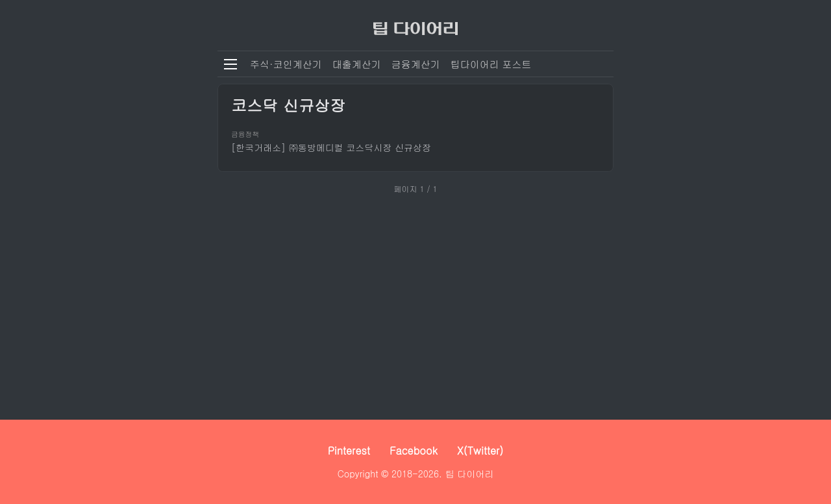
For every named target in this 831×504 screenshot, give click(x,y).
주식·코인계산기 (286, 64)
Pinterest (349, 451)
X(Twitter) (480, 451)
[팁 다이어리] (415, 25)
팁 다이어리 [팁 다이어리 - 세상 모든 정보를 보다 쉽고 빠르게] (470, 474)
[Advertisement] (415, 303)
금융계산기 (416, 64)
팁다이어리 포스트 (491, 64)
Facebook (414, 451)
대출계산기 (357, 64)
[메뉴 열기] (230, 64)
